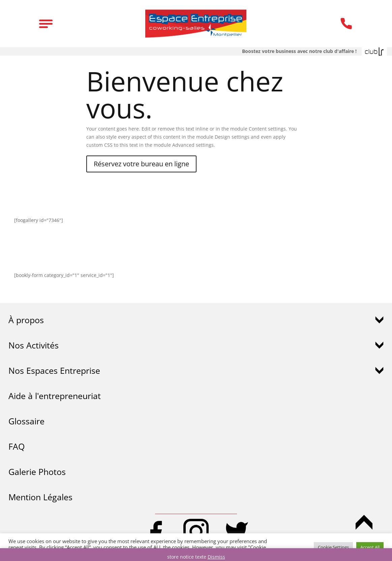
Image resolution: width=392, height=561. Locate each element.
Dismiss (216, 557)
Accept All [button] (370, 547)
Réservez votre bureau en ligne (141, 164)
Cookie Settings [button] (333, 547)
